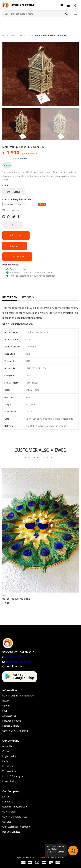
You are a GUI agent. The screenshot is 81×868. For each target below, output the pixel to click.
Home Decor (25, 36)
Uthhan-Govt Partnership (15, 731)
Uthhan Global (10, 812)
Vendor (6, 706)
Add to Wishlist (13, 210)
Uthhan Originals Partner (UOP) (18, 696)
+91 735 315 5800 (15, 657)
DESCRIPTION (10, 297)
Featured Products (12, 721)
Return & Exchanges (13, 776)
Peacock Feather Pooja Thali (16, 599)
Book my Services (11, 832)
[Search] (66, 14)
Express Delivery (11, 726)
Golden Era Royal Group (15, 807)
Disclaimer (8, 766)
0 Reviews (23, 158)
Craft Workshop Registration (17, 827)
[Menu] (76, 14)
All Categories (9, 716)
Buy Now (15, 246)
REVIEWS (28, 297)
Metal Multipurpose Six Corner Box (51, 36)
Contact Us (8, 751)
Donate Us (8, 802)
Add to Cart (16, 235)
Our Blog (7, 822)
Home (5, 36)
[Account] (76, 5)
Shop (5, 711)
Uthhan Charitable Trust (15, 817)
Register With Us (11, 756)
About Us (7, 746)
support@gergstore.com (18, 662)
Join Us (6, 797)
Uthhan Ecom (41, 857)
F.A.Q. (5, 761)
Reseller (6, 701)
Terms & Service (11, 771)
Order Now (17, 256)
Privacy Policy (9, 781)
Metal (13, 36)
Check (42, 204)
